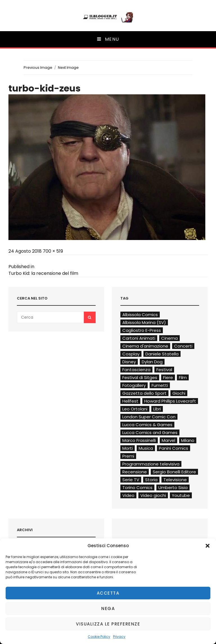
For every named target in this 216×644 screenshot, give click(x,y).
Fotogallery (134, 385)
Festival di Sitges (140, 377)
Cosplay (131, 354)
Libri (157, 409)
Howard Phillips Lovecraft (170, 401)
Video (128, 495)
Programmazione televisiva (151, 464)
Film (183, 377)
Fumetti (160, 385)
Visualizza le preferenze (108, 624)
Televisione (175, 480)
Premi (128, 456)
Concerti (183, 346)
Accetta (108, 593)
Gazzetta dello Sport (144, 393)
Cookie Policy (99, 637)
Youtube (181, 495)
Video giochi (153, 495)
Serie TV (131, 480)
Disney (129, 362)
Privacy (119, 637)
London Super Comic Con (149, 417)
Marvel (168, 440)
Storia (151, 480)
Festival (164, 370)
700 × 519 (53, 251)
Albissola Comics (140, 315)
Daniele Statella (162, 354)
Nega (108, 608)
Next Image (68, 68)
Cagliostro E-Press (142, 330)
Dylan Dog (152, 362)
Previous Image (38, 68)
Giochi (179, 393)
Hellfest (130, 401)
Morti (128, 448)
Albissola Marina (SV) (144, 322)
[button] (208, 546)
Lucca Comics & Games (147, 425)
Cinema (169, 338)
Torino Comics (137, 487)
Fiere (168, 377)
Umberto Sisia (173, 487)
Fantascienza (136, 370)
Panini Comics (174, 448)
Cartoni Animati (139, 338)
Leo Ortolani (135, 409)
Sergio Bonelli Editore (174, 472)
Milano (188, 440)
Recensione (135, 472)
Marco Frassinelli (139, 440)
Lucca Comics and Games (150, 432)
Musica (146, 448)
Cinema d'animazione (145, 346)
